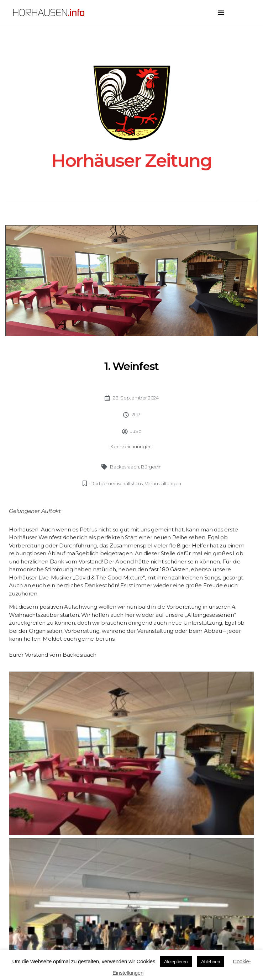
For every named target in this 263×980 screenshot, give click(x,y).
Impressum (132, 925)
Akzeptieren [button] (176, 962)
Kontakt (131, 898)
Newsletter (131, 885)
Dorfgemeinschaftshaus (117, 483)
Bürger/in (151, 467)
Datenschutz (132, 912)
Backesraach (125, 467)
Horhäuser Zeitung (131, 161)
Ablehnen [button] (211, 962)
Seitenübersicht (131, 872)
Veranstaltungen (163, 483)
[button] (221, 12)
